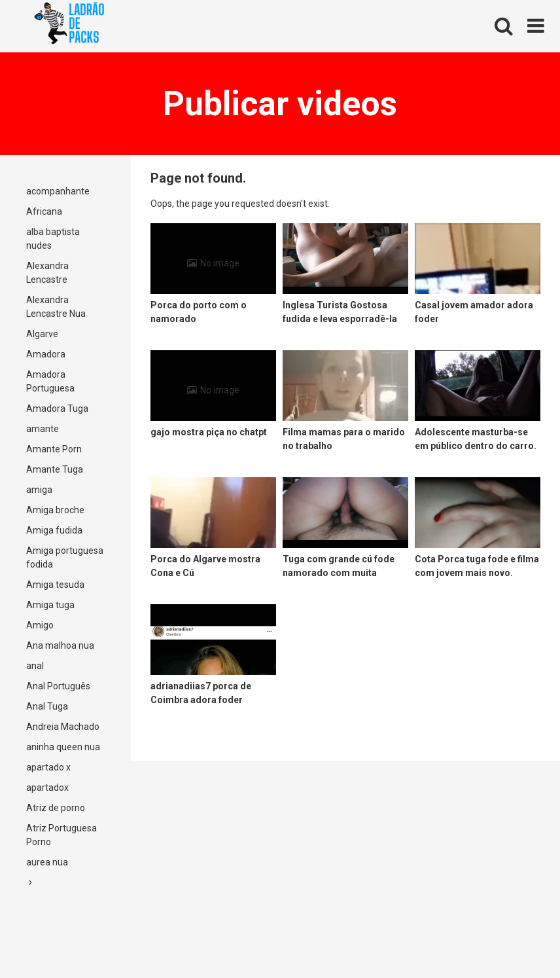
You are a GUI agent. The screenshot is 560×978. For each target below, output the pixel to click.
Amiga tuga (50, 605)
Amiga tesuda (55, 585)
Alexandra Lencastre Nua (56, 307)
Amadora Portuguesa (50, 381)
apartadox (47, 788)
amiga (39, 490)
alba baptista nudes (53, 239)
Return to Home (364, 204)
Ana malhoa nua (60, 645)
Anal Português (58, 686)
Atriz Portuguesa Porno (61, 835)
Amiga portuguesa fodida (65, 557)
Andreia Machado (63, 727)
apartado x (48, 767)
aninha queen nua (63, 747)
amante (43, 429)
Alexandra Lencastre (47, 273)
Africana (44, 211)
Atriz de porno (56, 808)
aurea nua (47, 862)
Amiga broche (55, 510)
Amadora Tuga (57, 408)
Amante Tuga (55, 469)
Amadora (46, 354)
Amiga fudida (54, 530)
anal (35, 666)
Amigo (40, 625)
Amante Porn (54, 449)
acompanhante (58, 191)
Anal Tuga (47, 706)
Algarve (42, 334)
